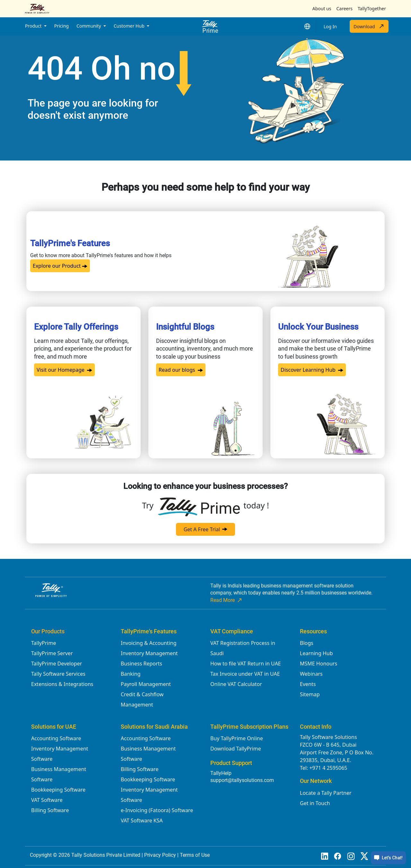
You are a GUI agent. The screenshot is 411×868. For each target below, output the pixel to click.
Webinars (311, 674)
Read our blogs (181, 370)
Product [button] (34, 26)
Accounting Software (56, 738)
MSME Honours (319, 664)
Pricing (61, 26)
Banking (131, 674)
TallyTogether (372, 9)
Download (369, 26)
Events (308, 684)
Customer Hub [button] (130, 26)
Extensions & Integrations (62, 684)
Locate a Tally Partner (326, 793)
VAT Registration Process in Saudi (243, 648)
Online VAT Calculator (236, 684)
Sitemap (310, 694)
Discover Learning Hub (312, 370)
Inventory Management (149, 653)
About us (322, 9)
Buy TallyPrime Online (237, 738)
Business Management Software (59, 774)
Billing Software (50, 810)
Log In (330, 26)
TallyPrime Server (52, 653)
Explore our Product (60, 266)
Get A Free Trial (206, 529)
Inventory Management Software (60, 754)
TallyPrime (44, 643)
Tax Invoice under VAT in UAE (245, 674)
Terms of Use (195, 855)
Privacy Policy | (162, 855)
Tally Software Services (58, 674)
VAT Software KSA (142, 820)
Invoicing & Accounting (149, 643)
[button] (307, 26)
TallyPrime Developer (57, 664)
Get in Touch (315, 803)
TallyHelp (221, 773)
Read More (227, 600)
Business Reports (141, 664)
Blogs (307, 643)
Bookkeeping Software (58, 790)
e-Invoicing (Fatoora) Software (157, 810)
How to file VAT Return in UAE (246, 664)
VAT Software (47, 800)
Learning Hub (316, 653)
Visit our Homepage (64, 370)
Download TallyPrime (236, 749)
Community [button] (89, 26)
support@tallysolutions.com (242, 780)
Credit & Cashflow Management (142, 699)
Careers (344, 9)
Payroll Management (146, 684)
